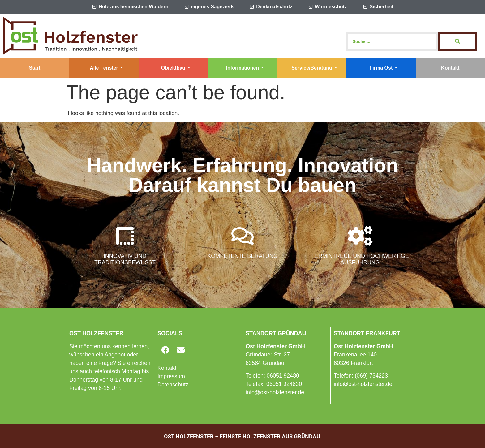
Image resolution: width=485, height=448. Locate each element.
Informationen (245, 68)
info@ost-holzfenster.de (275, 392)
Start (35, 68)
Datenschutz (173, 385)
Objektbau (176, 68)
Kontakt (450, 68)
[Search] (392, 42)
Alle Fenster (106, 68)
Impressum (171, 376)
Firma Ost (384, 68)
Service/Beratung (314, 68)
